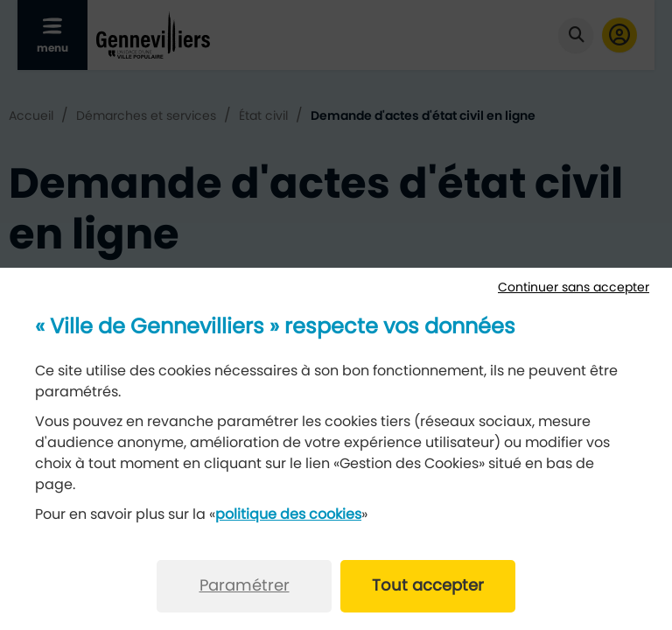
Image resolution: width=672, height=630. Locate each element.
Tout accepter (428, 586)
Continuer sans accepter (574, 288)
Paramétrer (245, 586)
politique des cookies (288, 514)
